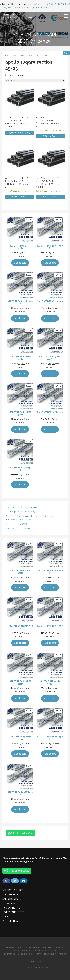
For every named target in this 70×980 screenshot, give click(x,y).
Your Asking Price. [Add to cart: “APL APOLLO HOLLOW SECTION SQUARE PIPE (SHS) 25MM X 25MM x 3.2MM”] (20, 133)
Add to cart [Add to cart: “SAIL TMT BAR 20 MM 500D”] (20, 374)
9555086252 (36, 4)
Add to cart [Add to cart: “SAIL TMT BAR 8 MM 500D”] (20, 263)
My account (50, 954)
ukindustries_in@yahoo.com (33, 8)
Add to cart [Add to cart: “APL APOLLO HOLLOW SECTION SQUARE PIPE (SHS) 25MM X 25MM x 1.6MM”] (50, 197)
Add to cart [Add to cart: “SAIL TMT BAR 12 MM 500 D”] (20, 318)
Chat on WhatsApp (23, 833)
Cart (39, 954)
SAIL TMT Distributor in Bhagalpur (24, 507)
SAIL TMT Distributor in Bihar (39, 947)
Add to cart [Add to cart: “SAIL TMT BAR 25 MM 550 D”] (20, 485)
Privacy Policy (35, 961)
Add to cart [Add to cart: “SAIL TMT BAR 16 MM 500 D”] (50, 318)
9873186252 (64, 4)
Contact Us (10, 954)
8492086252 (50, 4)
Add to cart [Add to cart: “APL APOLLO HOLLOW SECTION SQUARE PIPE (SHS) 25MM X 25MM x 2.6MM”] (50, 136)
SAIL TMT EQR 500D (17, 524)
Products (15, 951)
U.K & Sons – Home (14, 947)
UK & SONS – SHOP (26, 954)
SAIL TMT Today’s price (18, 528)
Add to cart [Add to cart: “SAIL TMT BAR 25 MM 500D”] (50, 374)
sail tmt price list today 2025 (21, 512)
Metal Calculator (43, 951)
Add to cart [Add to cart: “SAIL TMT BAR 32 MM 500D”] (20, 429)
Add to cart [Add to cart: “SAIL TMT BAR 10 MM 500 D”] (50, 263)
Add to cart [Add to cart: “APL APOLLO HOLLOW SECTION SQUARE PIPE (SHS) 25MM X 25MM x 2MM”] (20, 197)
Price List (27, 951)
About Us (60, 947)
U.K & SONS (8, 15)
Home (8, 56)
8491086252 (10, 8)
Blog (58, 951)
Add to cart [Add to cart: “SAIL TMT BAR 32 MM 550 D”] (50, 429)
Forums (62, 954)
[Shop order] (35, 80)
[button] (67, 16)
